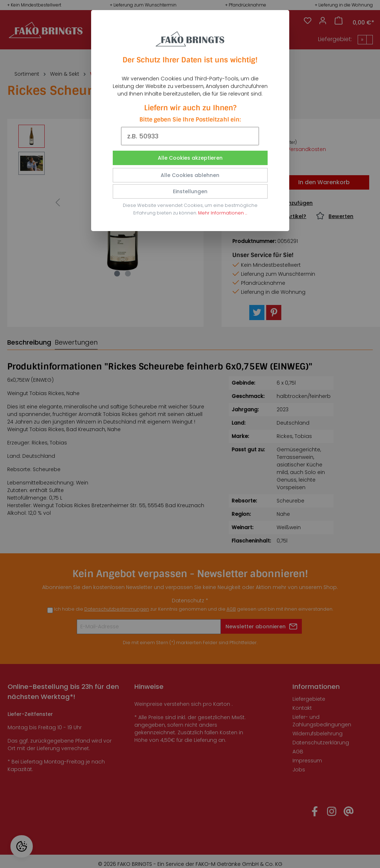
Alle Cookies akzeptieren (190, 158)
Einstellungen (190, 191)
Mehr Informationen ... (223, 213)
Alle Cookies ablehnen (190, 175)
